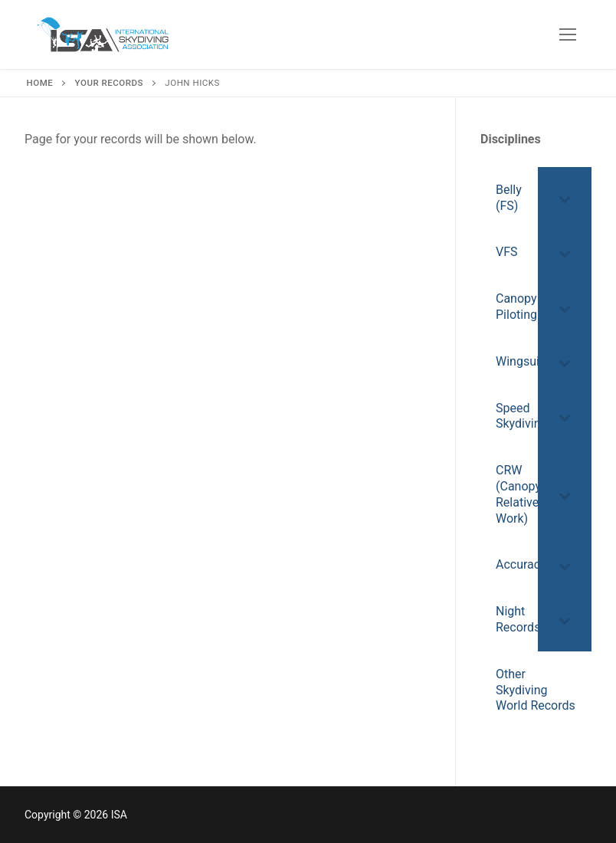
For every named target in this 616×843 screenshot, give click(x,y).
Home (40, 83)
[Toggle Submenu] (565, 198)
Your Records (109, 83)
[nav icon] (568, 34)
